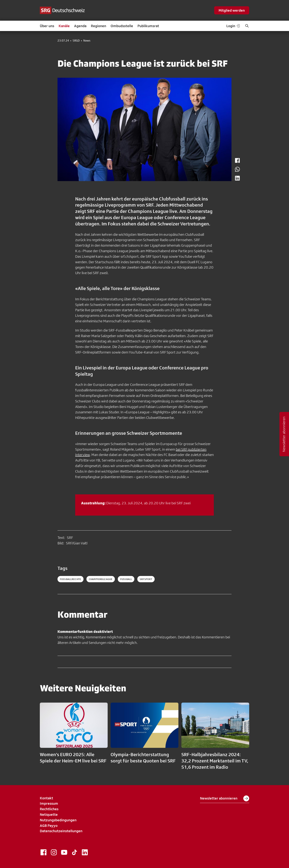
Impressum (49, 803)
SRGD (76, 41)
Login (233, 26)
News (87, 41)
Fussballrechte (70, 579)
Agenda (80, 26)
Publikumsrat (148, 26)
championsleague (101, 579)
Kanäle (64, 26)
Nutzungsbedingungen (58, 820)
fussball (126, 579)
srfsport (146, 579)
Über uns (47, 26)
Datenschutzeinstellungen (61, 831)
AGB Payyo (49, 826)
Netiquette (49, 814)
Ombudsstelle (122, 26)
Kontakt (46, 798)
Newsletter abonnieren (225, 798)
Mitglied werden (232, 10)
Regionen (99, 26)
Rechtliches (49, 809)
